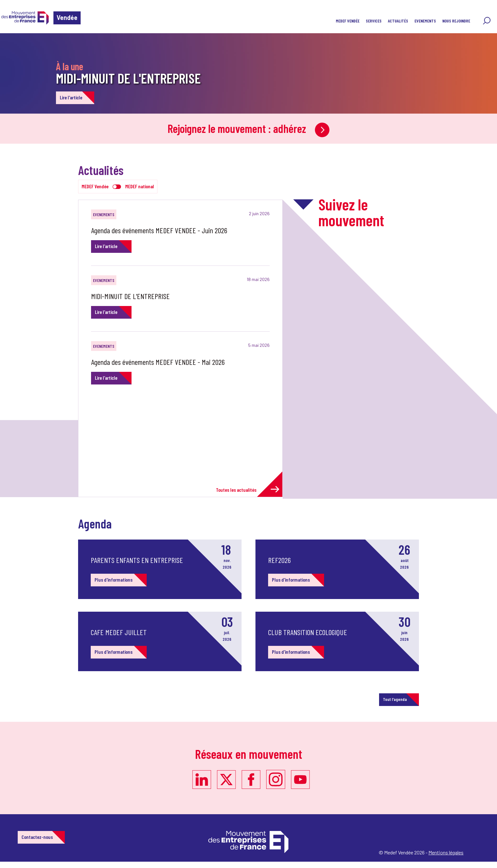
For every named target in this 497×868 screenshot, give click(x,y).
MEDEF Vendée (95, 186)
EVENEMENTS (425, 21)
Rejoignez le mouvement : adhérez (248, 128)
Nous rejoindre (456, 21)
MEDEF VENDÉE (348, 21)
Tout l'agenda (395, 699)
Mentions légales (446, 852)
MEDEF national (140, 186)
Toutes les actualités (248, 489)
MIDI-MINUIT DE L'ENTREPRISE (128, 78)
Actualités (398, 21)
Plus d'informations (114, 580)
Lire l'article (71, 97)
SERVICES (374, 21)
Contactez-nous (37, 837)
